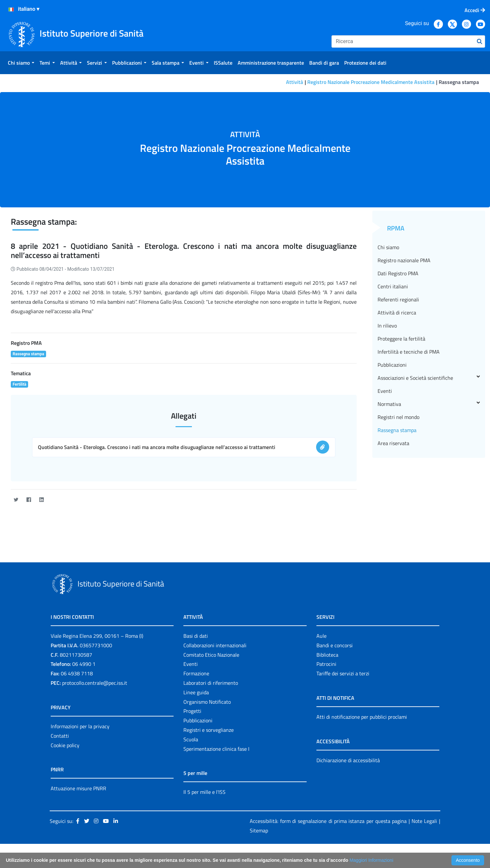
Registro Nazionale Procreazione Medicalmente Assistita (371, 82)
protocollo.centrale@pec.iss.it (95, 683)
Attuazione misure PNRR (78, 788)
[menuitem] (21, 63)
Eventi (385, 391)
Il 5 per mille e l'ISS (204, 792)
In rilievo (387, 326)
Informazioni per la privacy (80, 726)
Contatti (60, 736)
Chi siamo (388, 247)
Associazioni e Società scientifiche (429, 378)
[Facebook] (29, 500)
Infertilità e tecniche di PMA (409, 352)
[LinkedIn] (41, 500)
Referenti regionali (398, 299)
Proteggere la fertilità (401, 339)
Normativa (429, 404)
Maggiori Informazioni (371, 860)
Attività (295, 82)
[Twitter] (16, 500)
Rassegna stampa (397, 430)
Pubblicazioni (392, 365)
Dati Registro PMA (398, 273)
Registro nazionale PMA (404, 260)
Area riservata (393, 443)
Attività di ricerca (397, 313)
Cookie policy (65, 745)
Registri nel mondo (398, 417)
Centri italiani (393, 286)
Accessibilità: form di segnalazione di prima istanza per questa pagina (328, 821)
